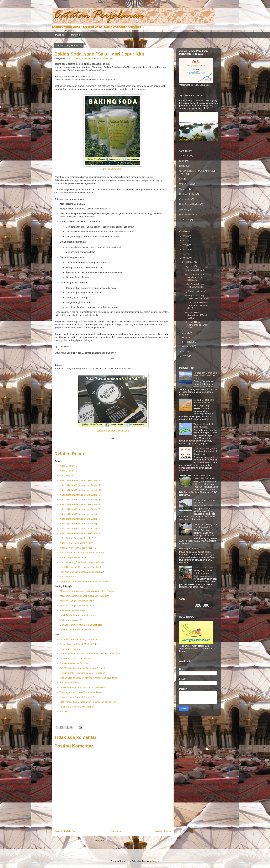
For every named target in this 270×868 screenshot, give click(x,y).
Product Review (105, 58)
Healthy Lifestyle (82, 58)
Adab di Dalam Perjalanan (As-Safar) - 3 (80, 524)
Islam (182, 161)
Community (185, 199)
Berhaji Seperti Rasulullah (73, 557)
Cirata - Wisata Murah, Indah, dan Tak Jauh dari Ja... (196, 305)
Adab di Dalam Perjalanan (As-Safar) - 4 (80, 519)
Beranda (76, 35)
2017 (186, 249)
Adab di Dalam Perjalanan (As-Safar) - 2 (80, 528)
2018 (186, 245)
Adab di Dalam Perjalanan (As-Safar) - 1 (80, 533)
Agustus (190, 266)
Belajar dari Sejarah (70, 649)
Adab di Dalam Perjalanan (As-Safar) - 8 (80, 500)
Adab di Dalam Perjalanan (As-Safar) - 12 (81, 480)
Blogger (155, 861)
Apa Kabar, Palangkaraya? (73, 610)
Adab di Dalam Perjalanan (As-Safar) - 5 (80, 514)
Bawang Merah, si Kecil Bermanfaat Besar (81, 625)
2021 (186, 241)
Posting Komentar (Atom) (119, 840)
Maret (189, 337)
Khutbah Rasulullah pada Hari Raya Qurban (82, 553)
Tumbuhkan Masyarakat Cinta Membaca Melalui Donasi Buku (91, 654)
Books (70, 58)
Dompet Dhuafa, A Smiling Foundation (79, 639)
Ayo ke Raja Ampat (191, 95)
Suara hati (184, 220)
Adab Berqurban (68, 577)
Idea (94, 58)
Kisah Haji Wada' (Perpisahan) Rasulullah (81, 567)
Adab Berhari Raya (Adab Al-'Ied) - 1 (78, 548)
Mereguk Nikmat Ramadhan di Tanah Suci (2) (196, 315)
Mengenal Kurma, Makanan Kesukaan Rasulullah (85, 581)
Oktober (190, 262)
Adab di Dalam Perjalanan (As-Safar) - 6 (80, 509)
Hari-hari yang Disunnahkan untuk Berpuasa (82, 572)
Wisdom (183, 209)
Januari (189, 346)
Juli (187, 333)
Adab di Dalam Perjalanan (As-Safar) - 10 (81, 490)
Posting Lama (163, 831)
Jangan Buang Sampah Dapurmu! (77, 630)
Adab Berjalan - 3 (69, 466)
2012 (186, 356)
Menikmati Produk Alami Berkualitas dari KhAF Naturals (88, 591)
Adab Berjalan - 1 (69, 476)
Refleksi (64, 712)
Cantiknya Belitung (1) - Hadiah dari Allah (205, 526)
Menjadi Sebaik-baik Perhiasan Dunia (203, 401)
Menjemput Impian (188, 549)
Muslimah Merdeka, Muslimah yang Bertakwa (83, 687)
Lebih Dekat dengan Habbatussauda (78, 615)
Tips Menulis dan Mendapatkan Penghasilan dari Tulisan (88, 702)
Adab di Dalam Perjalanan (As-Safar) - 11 (81, 485)
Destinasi (60, 35)
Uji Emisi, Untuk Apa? (71, 620)
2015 (186, 258)
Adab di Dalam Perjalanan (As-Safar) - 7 (80, 504)
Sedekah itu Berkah (70, 683)
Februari (190, 342)
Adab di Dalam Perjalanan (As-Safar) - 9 (80, 495)
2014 (186, 352)
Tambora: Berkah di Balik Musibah (77, 707)
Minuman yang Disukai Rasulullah (77, 601)
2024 (186, 236)
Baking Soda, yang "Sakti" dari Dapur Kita (197, 297)
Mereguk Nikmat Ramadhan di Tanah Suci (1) (196, 325)
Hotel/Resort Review (189, 204)
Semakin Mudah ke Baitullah (74, 663)
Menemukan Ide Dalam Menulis (76, 658)
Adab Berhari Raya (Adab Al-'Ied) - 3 (78, 538)
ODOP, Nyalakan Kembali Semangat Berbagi (82, 668)
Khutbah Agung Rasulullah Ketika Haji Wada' (82, 562)
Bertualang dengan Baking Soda (113, 431)
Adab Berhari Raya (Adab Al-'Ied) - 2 (78, 543)
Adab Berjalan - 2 (69, 471)
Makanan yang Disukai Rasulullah (77, 606)
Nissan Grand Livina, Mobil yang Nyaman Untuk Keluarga (89, 678)
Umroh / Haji (185, 184)
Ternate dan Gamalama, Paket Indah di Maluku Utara (205, 375)
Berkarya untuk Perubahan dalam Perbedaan (83, 673)
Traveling (184, 156)
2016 (186, 254)
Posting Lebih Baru (66, 831)
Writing (183, 189)
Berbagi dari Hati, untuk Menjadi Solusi (79, 644)
